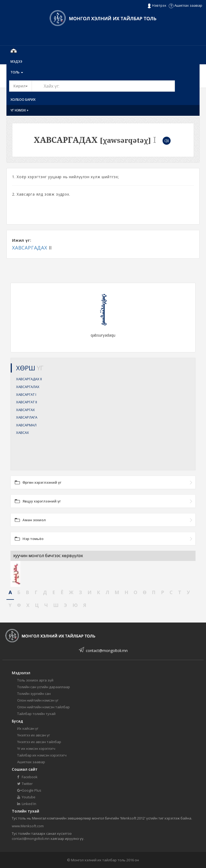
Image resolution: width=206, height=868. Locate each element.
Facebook (27, 777)
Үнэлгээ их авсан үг (34, 735)
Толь (17, 72)
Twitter (25, 784)
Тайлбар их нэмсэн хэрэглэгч (42, 755)
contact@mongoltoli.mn (107, 651)
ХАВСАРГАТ (26, 394)
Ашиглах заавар (185, 5)
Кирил (23, 86)
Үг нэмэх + (20, 110)
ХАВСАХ (23, 433)
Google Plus (29, 790)
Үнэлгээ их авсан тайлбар (39, 742)
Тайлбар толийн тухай (36, 714)
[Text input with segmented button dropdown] (103, 86)
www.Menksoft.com (28, 826)
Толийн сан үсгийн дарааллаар (44, 687)
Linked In (27, 804)
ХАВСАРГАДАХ (30, 248)
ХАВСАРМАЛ (26, 425)
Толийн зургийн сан (34, 694)
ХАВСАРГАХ (25, 410)
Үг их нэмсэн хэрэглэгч (36, 748)
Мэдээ (16, 62)
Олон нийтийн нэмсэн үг (38, 700)
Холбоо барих (23, 100)
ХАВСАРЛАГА (27, 417)
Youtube (26, 797)
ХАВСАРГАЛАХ (28, 387)
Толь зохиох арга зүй (35, 680)
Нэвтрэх (157, 6)
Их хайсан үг (28, 728)
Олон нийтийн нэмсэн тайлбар (43, 707)
